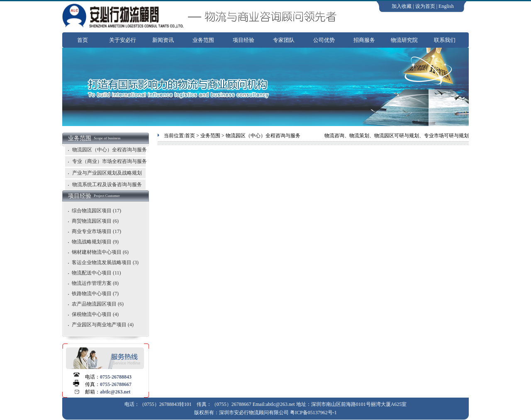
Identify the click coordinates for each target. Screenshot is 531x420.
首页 (83, 40)
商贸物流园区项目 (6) (95, 221)
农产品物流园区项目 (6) (98, 304)
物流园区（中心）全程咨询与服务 (106, 150)
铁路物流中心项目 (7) (95, 294)
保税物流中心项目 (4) (95, 314)
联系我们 (445, 40)
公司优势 (324, 40)
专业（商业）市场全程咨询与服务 (106, 161)
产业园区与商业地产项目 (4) (103, 325)
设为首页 (425, 6)
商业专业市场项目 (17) (96, 231)
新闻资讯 (163, 40)
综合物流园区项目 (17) (96, 211)
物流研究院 (404, 40)
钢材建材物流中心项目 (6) (100, 252)
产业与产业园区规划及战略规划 (104, 173)
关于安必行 (123, 40)
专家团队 (284, 40)
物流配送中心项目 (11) (96, 273)
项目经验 (244, 40)
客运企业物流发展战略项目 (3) (105, 262)
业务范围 (203, 40)
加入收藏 (402, 6)
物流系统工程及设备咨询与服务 (104, 185)
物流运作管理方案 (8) (95, 283)
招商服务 (364, 40)
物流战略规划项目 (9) (95, 242)
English (446, 6)
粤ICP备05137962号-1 (313, 413)
